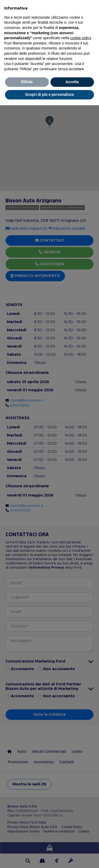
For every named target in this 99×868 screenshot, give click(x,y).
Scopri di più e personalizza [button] (49, 94)
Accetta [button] (72, 82)
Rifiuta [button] (27, 82)
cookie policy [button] (81, 38)
